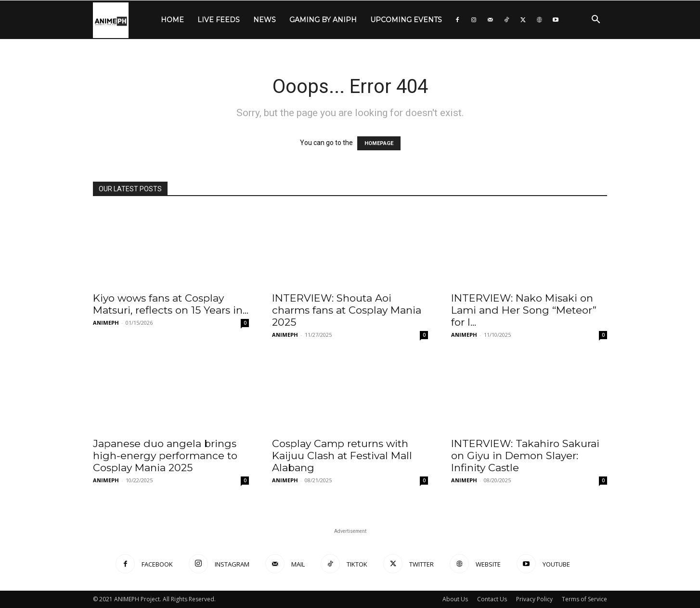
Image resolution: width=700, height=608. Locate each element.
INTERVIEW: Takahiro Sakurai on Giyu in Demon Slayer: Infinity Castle (525, 456)
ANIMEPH (106, 323)
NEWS (265, 20)
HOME (172, 20)
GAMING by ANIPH (323, 20)
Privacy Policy (534, 599)
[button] (596, 20)
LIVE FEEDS (219, 20)
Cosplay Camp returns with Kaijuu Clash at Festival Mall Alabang (342, 456)
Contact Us (492, 599)
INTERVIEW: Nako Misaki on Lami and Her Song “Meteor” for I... (524, 310)
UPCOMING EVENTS (406, 20)
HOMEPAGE (379, 143)
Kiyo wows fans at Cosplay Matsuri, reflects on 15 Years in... (171, 304)
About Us (455, 599)
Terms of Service (584, 599)
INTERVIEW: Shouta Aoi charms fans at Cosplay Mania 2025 (347, 310)
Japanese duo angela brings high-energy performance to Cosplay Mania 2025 (165, 456)
